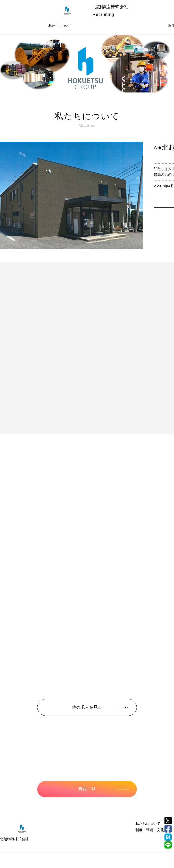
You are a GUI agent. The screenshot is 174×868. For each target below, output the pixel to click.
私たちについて (60, 26)
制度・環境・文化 (150, 830)
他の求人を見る (100, 707)
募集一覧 (103, 789)
